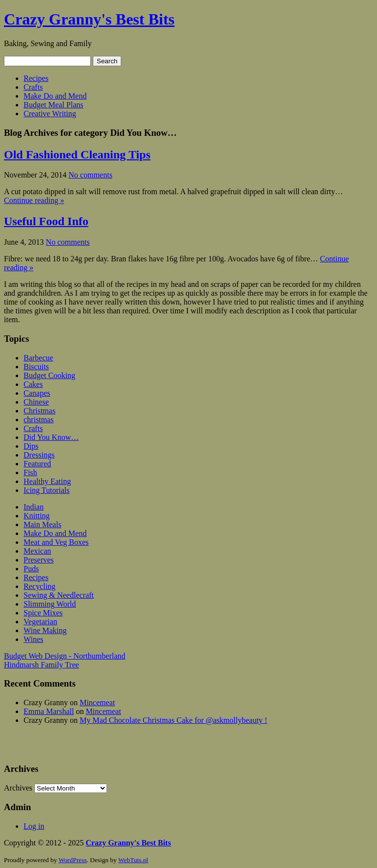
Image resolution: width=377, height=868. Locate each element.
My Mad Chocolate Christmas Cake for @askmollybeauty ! (173, 720)
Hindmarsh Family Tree (41, 665)
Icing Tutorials (47, 490)
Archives (18, 788)
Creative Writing (50, 114)
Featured (37, 464)
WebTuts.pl (133, 860)
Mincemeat (97, 702)
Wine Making (45, 630)
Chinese (36, 402)
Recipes (36, 78)
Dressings (39, 455)
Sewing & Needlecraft (59, 595)
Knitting (37, 516)
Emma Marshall (49, 711)
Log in (34, 826)
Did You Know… (51, 437)
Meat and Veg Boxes (56, 542)
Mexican (37, 551)
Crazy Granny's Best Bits (89, 19)
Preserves (39, 560)
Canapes (37, 393)
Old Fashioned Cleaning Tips (77, 154)
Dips (31, 446)
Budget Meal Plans (54, 105)
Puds (31, 569)
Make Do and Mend (55, 96)
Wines (33, 639)
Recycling (40, 586)
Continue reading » (34, 200)
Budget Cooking (49, 375)
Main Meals (42, 524)
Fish (30, 472)
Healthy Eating (47, 481)
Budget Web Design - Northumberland (65, 656)
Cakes (33, 384)
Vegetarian (40, 622)
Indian (34, 507)
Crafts (33, 87)
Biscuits (36, 367)
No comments (91, 175)
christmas (39, 420)
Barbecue (38, 358)
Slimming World (50, 604)
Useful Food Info (46, 221)
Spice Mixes (43, 613)
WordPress (72, 860)
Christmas (40, 411)
